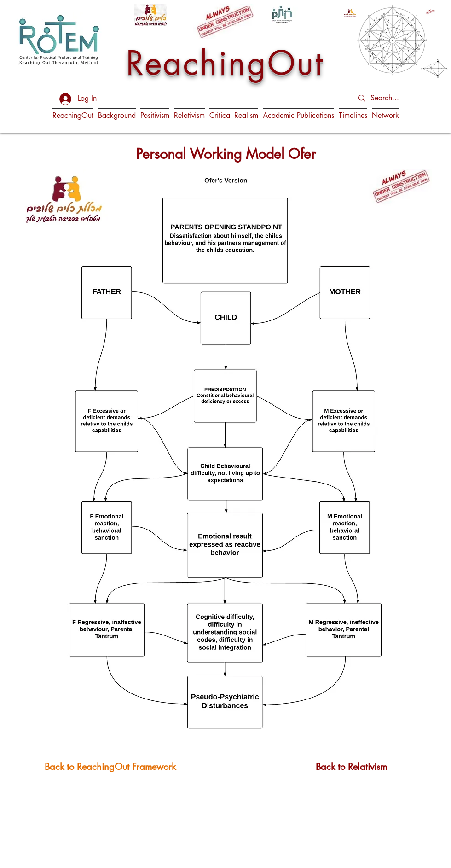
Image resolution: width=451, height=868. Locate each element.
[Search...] (394, 98)
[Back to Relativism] (351, 766)
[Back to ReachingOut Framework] (110, 766)
